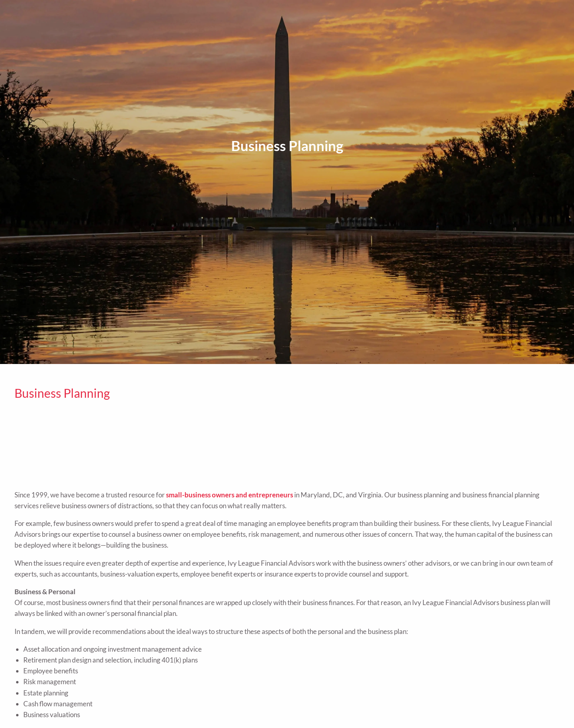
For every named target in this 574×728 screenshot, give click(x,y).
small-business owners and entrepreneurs (230, 495)
